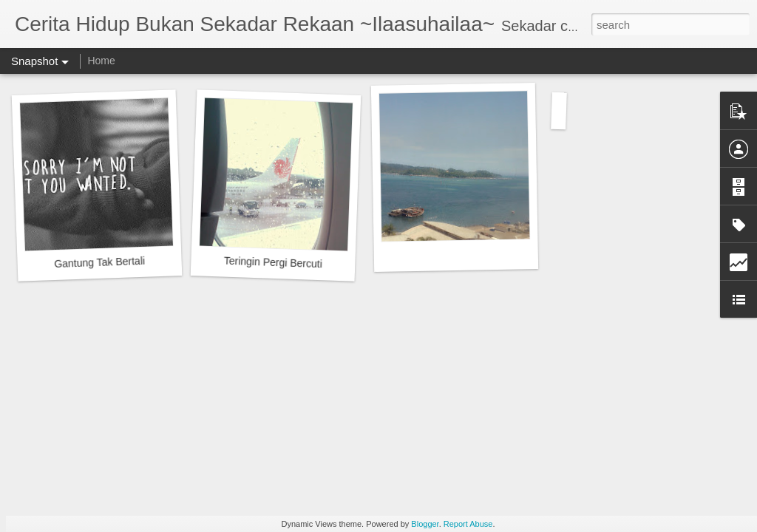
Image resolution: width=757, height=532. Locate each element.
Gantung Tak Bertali (99, 262)
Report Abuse (468, 524)
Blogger (425, 524)
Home (101, 61)
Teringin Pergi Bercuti (274, 263)
